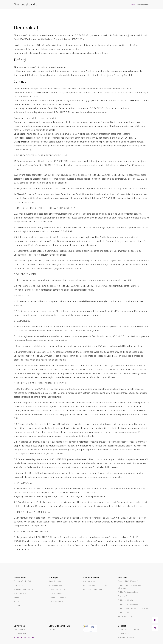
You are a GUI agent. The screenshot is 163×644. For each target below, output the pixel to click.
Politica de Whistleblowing (128, 604)
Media (16, 597)
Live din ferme (19, 629)
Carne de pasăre (55, 581)
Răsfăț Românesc (55, 593)
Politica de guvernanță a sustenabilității (133, 608)
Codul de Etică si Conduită (128, 581)
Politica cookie (124, 612)
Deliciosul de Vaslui (56, 585)
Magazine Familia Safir (126, 637)
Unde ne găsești (124, 633)
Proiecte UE (123, 596)
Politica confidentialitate (127, 600)
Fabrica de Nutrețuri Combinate (95, 585)
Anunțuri (17, 605)
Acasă (133, 5)
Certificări (52, 629)
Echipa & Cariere (20, 585)
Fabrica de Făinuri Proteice (93, 589)
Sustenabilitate (20, 593)
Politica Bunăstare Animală (128, 592)
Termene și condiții (125, 616)
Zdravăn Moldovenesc (57, 589)
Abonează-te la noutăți (23, 633)
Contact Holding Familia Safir (129, 629)
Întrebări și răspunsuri (57, 601)
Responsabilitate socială (23, 589)
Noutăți (17, 601)
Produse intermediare (57, 597)
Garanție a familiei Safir (23, 581)
